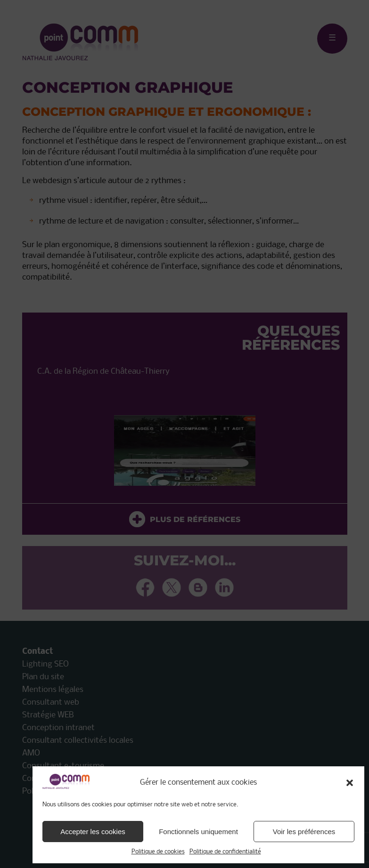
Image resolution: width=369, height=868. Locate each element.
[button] (350, 783)
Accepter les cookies (93, 832)
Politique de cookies (158, 852)
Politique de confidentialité (225, 852)
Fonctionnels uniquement (198, 832)
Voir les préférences (304, 832)
